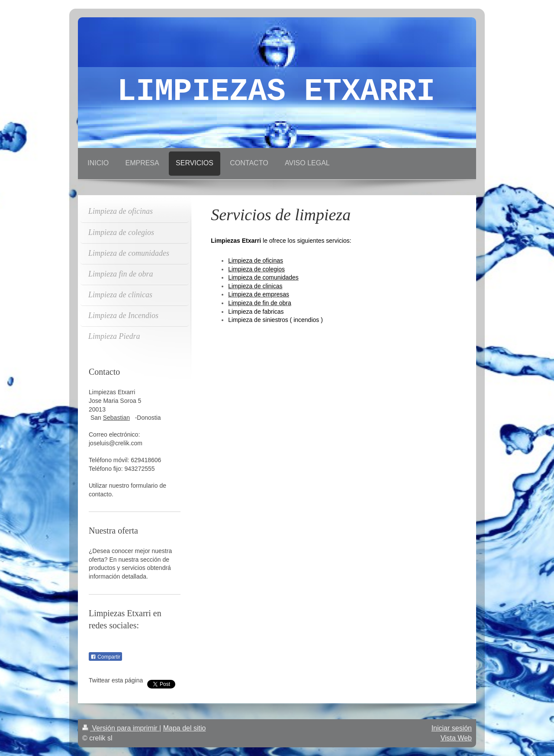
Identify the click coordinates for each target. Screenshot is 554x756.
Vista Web (456, 738)
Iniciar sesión (452, 728)
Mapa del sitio (185, 728)
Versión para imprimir (121, 728)
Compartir (105, 657)
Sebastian (116, 418)
